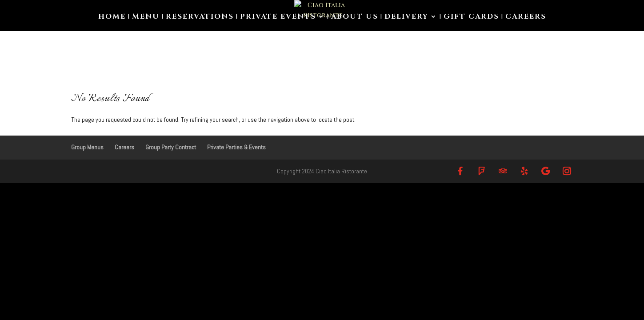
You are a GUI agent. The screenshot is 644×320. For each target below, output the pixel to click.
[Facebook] (460, 171)
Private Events (278, 17)
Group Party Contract (171, 147)
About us (355, 17)
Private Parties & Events (236, 147)
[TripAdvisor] (503, 171)
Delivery (406, 17)
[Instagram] (567, 171)
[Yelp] (524, 171)
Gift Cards (471, 17)
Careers (526, 17)
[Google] (546, 171)
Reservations (200, 17)
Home (112, 17)
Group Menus (87, 147)
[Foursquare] (482, 171)
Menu (146, 17)
